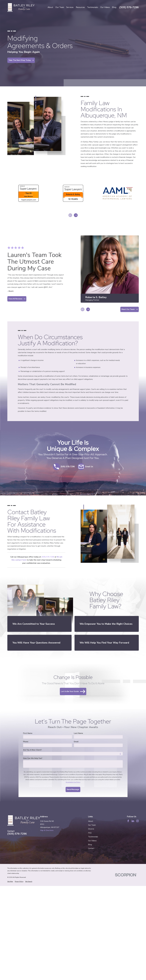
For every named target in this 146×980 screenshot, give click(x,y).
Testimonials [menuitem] (93, 7)
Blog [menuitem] (114, 7)
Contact (91, 848)
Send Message (73, 789)
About (91, 821)
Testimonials (93, 837)
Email (76, 742)
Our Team (92, 825)
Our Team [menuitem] (60, 7)
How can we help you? (33, 758)
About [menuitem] (50, 7)
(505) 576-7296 (129, 7)
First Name (28, 733)
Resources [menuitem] (80, 7)
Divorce (91, 829)
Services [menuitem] (70, 7)
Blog (90, 845)
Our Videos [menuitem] (105, 7)
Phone (26, 742)
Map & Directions (47, 830)
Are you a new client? (32, 750)
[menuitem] (10, 882)
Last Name (79, 733)
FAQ (90, 833)
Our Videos (92, 841)
